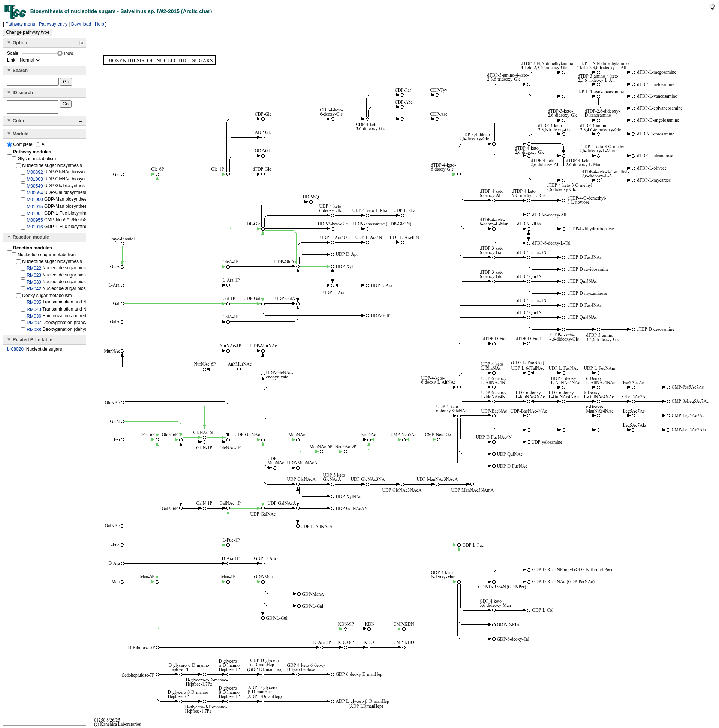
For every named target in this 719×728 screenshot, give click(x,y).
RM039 (34, 284)
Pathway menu (20, 24)
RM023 (34, 277)
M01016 (35, 229)
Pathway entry (53, 24)
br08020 (15, 351)
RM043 (34, 311)
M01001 (35, 216)
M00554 (35, 195)
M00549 (35, 188)
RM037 (34, 325)
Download (81, 24)
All (41, 147)
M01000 (35, 202)
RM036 (34, 318)
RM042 (34, 291)
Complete (20, 147)
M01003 (35, 181)
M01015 (35, 209)
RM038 (34, 332)
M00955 (35, 222)
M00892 (35, 174)
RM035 (34, 305)
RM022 (34, 270)
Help (100, 24)
